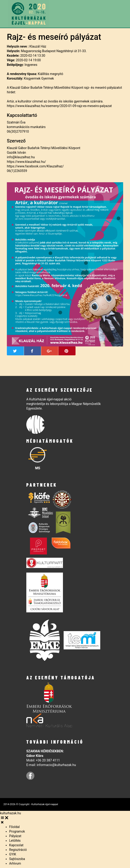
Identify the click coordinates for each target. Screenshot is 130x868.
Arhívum (15, 863)
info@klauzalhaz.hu (21, 157)
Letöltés (15, 841)
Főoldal (14, 827)
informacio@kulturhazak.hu (56, 765)
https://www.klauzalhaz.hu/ (26, 162)
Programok (17, 831)
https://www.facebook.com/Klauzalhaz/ (35, 166)
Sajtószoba (17, 859)
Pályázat (15, 836)
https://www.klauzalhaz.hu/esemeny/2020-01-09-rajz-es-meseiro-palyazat (59, 106)
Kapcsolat (16, 845)
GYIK (13, 854)
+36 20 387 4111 (48, 760)
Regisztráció (18, 850)
